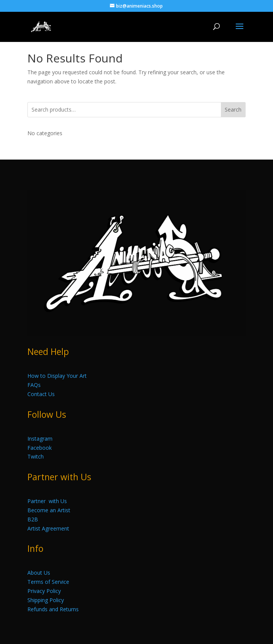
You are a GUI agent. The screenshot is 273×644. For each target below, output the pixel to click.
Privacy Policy (44, 591)
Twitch (36, 456)
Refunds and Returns (53, 609)
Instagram (40, 439)
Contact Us (41, 394)
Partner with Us (47, 501)
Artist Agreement (48, 528)
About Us (39, 573)
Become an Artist (49, 510)
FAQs (34, 385)
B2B (33, 519)
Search (233, 109)
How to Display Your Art (57, 376)
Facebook (40, 448)
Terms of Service (48, 582)
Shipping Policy (46, 600)
